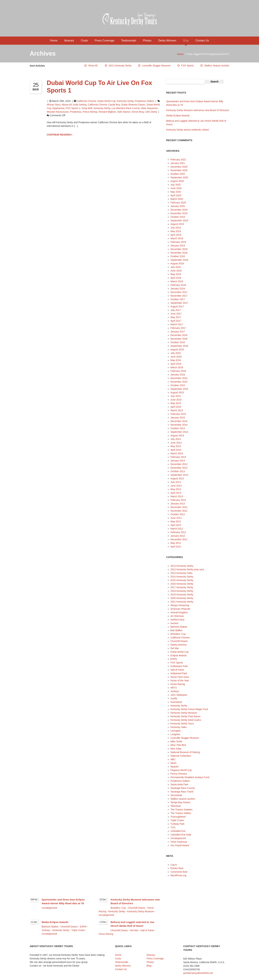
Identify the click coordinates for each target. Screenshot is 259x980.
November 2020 (179, 170)
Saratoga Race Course (183, 788)
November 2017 (179, 296)
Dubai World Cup (106, 101)
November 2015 (179, 382)
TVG (173, 827)
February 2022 (178, 160)
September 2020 (179, 177)
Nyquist (174, 767)
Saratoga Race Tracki (182, 792)
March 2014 (177, 453)
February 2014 (178, 457)
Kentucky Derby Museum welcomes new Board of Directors (198, 110)
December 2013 (179, 464)
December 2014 (179, 421)
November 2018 (179, 253)
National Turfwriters (181, 756)
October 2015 (178, 385)
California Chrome (86, 101)
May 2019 (176, 231)
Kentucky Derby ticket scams (186, 720)
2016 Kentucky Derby (182, 584)
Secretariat (176, 795)
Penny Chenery (179, 774)
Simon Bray (138, 112)
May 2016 (176, 360)
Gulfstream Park (179, 666)
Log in (174, 865)
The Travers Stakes (181, 813)
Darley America (179, 645)
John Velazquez (179, 695)
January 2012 (178, 536)
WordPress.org (178, 875)
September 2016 (179, 346)
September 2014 (179, 432)
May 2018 (176, 274)
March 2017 (177, 324)
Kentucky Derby (125, 101)
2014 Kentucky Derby (182, 577)
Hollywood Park (179, 673)
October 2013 (178, 471)
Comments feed (179, 872)
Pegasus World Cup (181, 770)
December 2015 (179, 378)
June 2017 (176, 314)
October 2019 (178, 217)
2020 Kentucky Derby (182, 598)
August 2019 (177, 224)
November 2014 (179, 425)
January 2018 (178, 289)
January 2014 (178, 461)
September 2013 (179, 475)
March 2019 (177, 238)
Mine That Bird (178, 745)
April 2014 (176, 450)
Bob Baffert (176, 630)
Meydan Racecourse (58, 112)
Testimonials (129, 41)
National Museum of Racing (185, 752)
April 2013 (176, 493)
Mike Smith (176, 741)
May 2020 (176, 192)
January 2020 (178, 206)
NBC (173, 759)
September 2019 (179, 220)
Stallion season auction (217, 66)
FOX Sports (187, 66)
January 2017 (178, 332)
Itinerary (69, 41)
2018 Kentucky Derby (182, 591)
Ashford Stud (177, 620)
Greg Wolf (87, 108)
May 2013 (176, 489)
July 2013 (176, 482)
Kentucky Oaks (178, 727)
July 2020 (176, 185)
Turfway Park (177, 824)
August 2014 (177, 435)
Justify (174, 698)
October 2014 (178, 428)
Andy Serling (80, 105)
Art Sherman (177, 616)
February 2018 (178, 285)
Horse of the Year (180, 681)
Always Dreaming (180, 605)
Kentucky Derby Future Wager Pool (189, 709)
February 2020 (178, 203)
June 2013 (176, 486)
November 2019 (179, 213)
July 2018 (176, 267)
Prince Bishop (90, 112)
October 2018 (178, 256)
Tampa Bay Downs (180, 802)
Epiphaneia (58, 108)
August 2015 (177, 392)
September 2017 (179, 303)
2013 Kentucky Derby (182, 566)
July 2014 (176, 439)
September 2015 (179, 389)
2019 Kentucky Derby (182, 595)
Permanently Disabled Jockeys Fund (190, 777)
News (173, 763)
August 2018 (177, 263)
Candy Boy (114, 105)
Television (176, 806)
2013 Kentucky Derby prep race (187, 569)
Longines (175, 734)
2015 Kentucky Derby (182, 580)
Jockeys (175, 691)
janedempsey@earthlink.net (198, 973)
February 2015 (178, 414)
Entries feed (177, 868)
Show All (93, 66)
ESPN (174, 659)
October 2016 (178, 342)
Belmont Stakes (179, 627)
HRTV (174, 688)
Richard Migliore (107, 112)
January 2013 (178, 504)
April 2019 (176, 235)
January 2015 (178, 418)
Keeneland (176, 702)
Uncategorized (178, 838)
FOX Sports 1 (73, 108)
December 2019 (179, 210)
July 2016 (176, 353)
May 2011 (176, 543)
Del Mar (175, 648)
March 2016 (177, 367)
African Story (53, 105)
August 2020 (177, 181)
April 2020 (176, 195)
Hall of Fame (177, 670)
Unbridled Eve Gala (181, 835)
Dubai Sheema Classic (133, 105)
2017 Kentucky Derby (182, 587)
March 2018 (177, 281)
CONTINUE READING (60, 135)
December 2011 (179, 539)
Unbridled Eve (178, 831)
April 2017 (176, 321)
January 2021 (178, 163)
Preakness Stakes (145, 101)
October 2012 (178, 514)
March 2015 (177, 410)
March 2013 (177, 496)
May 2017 (176, 317)
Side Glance (124, 112)
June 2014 (176, 443)
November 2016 (179, 339)
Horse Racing (178, 684)
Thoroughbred (178, 817)
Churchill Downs (179, 641)
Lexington (176, 731)
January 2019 (178, 246)
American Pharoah (180, 609)
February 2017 (178, 328)
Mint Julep (176, 749)
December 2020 (179, 167)
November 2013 (179, 468)
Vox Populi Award (180, 845)
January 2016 (178, 375)
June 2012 (176, 518)
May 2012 (176, 521)
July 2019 (176, 228)
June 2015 (176, 400)
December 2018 (179, 249)
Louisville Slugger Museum (156, 66)
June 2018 (176, 271)
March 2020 (177, 199)
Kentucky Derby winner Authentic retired (187, 130)
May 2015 (176, 403)
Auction (174, 623)
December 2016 (179, 335)
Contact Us (202, 41)
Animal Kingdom (179, 612)
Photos (147, 41)
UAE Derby (151, 112)
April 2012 (176, 525)
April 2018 (176, 278)
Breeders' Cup (178, 634)
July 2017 (176, 310)
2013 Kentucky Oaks (181, 573)
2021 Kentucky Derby (120, 66)
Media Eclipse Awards (178, 116)
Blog (186, 41)
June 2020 (176, 188)
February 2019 (178, 242)
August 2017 (177, 306)
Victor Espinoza (179, 842)
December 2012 (179, 507)
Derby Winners (167, 41)
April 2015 (176, 407)
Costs (84, 41)
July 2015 (176, 396)
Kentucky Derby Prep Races (185, 716)
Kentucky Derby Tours (182, 724)
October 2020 (178, 174)
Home (54, 41)
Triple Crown (177, 820)
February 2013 (178, 500)
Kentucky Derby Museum (184, 713)
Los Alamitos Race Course (126, 108)
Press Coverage (105, 41)
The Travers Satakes (181, 810)
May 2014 (176, 446)
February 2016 (178, 371)
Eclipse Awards (179, 655)
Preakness (76, 112)
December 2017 (179, 292)
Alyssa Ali (67, 105)
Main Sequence (149, 108)
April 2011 (176, 547)
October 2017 (178, 299)
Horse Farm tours (180, 677)
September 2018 (179, 260)
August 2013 (177, 478)
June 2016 (176, 357)
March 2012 (177, 529)
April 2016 (176, 364)
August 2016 (177, 349)
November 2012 (179, 511)
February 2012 (178, 532)
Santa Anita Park (179, 784)
